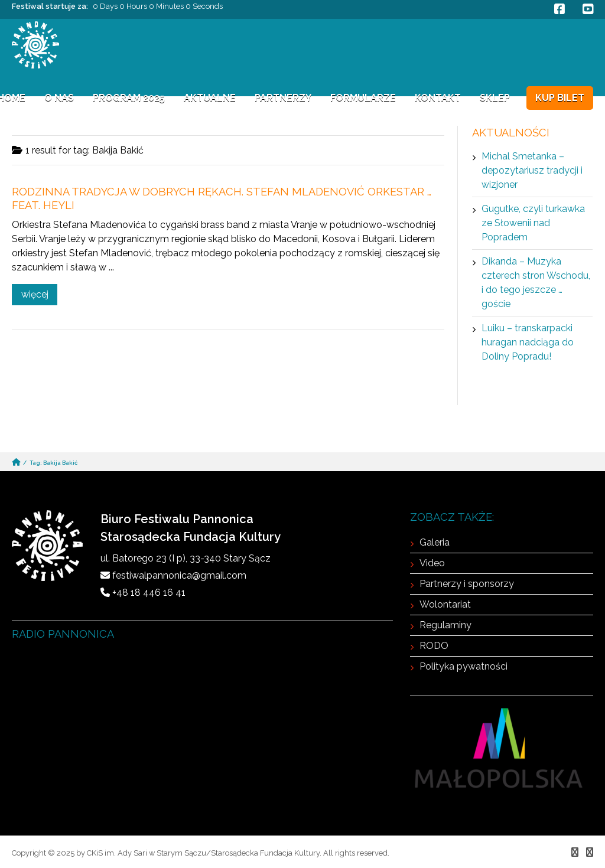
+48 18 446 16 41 (149, 593)
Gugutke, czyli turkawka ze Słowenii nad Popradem (533, 223)
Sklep (495, 98)
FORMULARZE (363, 98)
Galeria (435, 542)
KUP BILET (560, 98)
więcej (35, 294)
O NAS (59, 98)
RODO (434, 646)
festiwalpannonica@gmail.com (179, 575)
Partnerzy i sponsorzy (467, 584)
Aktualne (210, 98)
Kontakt (438, 98)
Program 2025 (129, 98)
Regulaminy (445, 625)
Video (432, 563)
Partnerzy (283, 98)
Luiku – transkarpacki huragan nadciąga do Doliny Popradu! (528, 342)
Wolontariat (445, 604)
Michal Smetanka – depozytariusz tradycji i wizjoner (532, 170)
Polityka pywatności (463, 666)
